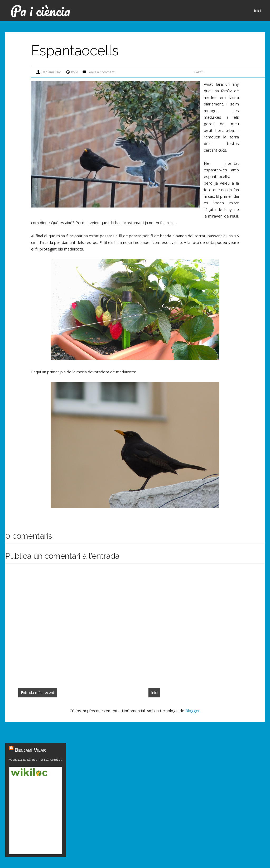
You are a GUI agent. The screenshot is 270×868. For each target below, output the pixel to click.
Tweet (198, 72)
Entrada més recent (38, 693)
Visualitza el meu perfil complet (36, 760)
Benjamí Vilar (30, 750)
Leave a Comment (101, 72)
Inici (257, 11)
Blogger (193, 711)
